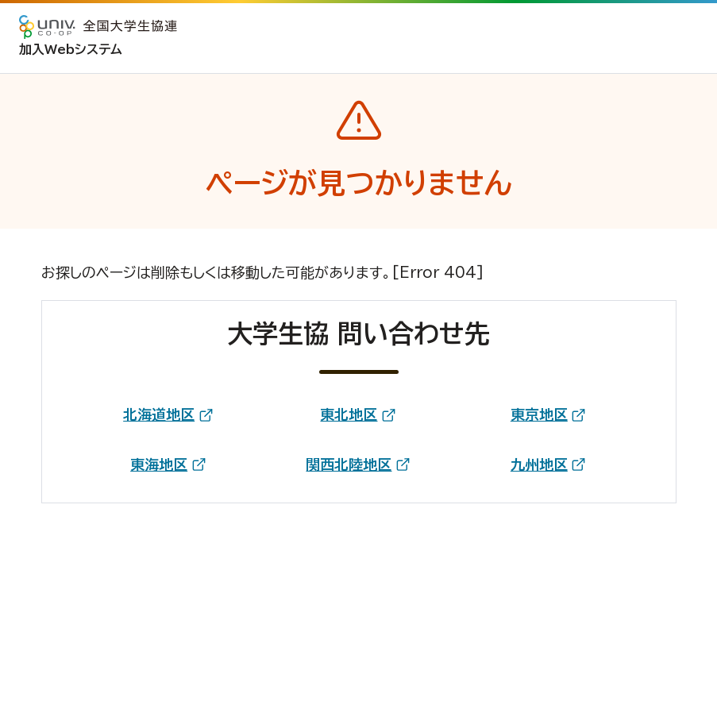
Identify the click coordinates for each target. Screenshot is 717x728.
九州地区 (539, 464)
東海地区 (159, 464)
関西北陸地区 (349, 464)
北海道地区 (159, 414)
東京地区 (539, 414)
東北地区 (349, 414)
